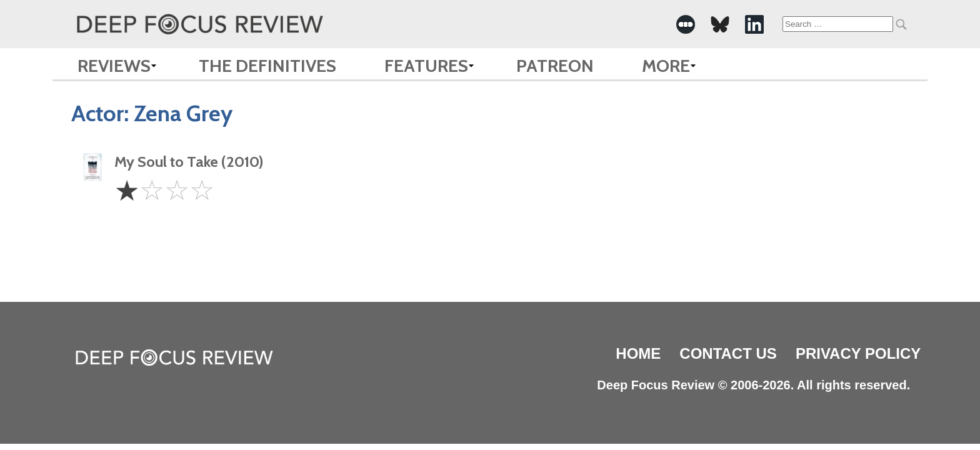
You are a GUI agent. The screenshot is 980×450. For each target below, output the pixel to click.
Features (426, 66)
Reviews (114, 66)
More (666, 66)
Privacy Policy (858, 353)
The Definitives (267, 66)
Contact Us (728, 353)
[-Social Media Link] (686, 24)
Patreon (555, 66)
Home (638, 353)
